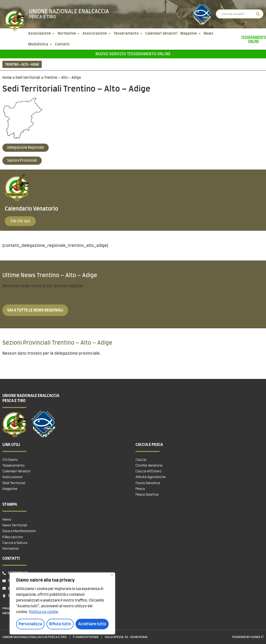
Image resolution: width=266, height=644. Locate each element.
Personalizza (30, 624)
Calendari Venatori (16, 471)
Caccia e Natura (15, 543)
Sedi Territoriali (14, 483)
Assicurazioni (12, 477)
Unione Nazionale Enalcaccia (69, 12)
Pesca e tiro (42, 17)
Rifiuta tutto (60, 624)
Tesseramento (13, 465)
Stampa (10, 504)
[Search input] (237, 14)
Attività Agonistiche (151, 477)
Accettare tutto (92, 624)
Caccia (141, 459)
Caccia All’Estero (148, 471)
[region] (62, 603)
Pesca (140, 489)
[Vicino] (112, 575)
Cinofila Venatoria (149, 465)
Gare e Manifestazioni (19, 531)
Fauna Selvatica (148, 483)
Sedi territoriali (28, 78)
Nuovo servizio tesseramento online (133, 54)
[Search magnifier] (258, 14)
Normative (10, 548)
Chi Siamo (10, 459)
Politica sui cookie (43, 612)
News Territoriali (15, 525)
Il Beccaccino (13, 537)
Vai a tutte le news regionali (35, 310)
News (7, 519)
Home (7, 78)
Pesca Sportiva (147, 494)
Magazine (10, 489)
